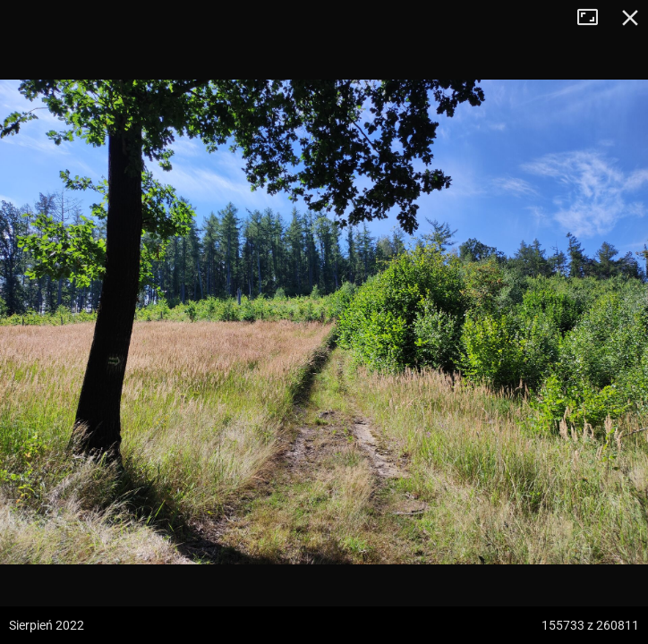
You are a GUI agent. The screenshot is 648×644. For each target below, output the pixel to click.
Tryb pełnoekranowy (594, 18)
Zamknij (630, 18)
